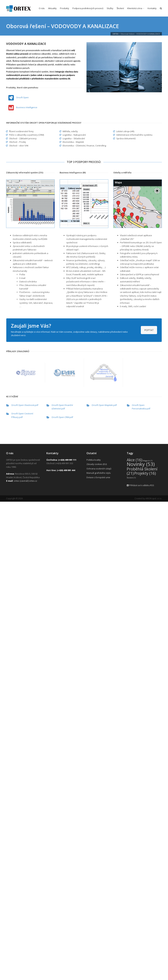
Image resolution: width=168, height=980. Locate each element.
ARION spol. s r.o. (154, 498)
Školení (120, 8)
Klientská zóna (135, 8)
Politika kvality (94, 460)
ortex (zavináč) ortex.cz (26, 481)
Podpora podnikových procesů (88, 8)
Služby (110, 8)
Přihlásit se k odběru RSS (140, 485)
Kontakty (152, 8)
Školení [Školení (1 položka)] (131, 478)
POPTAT (149, 330)
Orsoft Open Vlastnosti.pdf (25, 405)
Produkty (65, 8)
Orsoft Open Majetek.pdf (104, 405)
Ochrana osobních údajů (99, 469)
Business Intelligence (27, 107)
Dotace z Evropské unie (98, 477)
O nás (42, 8)
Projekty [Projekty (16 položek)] (145, 473)
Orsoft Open (22, 97)
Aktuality (52, 8)
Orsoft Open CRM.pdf (62, 417)
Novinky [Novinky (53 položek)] (141, 464)
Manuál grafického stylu (99, 473)
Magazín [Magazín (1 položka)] (148, 461)
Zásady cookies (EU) (97, 464)
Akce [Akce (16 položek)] (135, 460)
